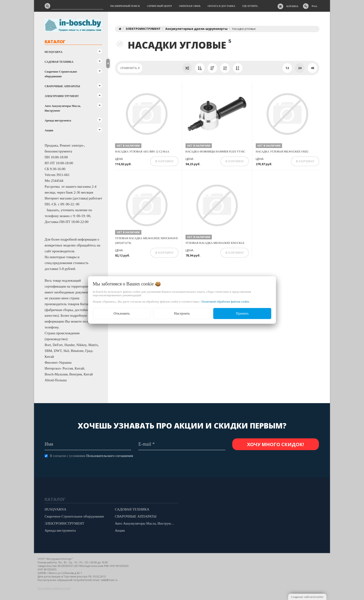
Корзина (292, 6)
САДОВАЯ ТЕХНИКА (59, 62)
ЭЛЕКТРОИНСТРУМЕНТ (62, 96)
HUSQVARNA (54, 52)
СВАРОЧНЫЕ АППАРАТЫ (62, 86)
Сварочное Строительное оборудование (61, 74)
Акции (49, 130)
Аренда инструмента (58, 121)
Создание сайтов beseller (307, 597)
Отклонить (122, 313)
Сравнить (130, 68)
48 (312, 68)
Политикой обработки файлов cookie (225, 302)
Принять (242, 313)
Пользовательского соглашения (110, 456)
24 (300, 68)
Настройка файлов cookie (54, 588)
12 (287, 68)
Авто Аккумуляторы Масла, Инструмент (63, 108)
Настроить (182, 313)
